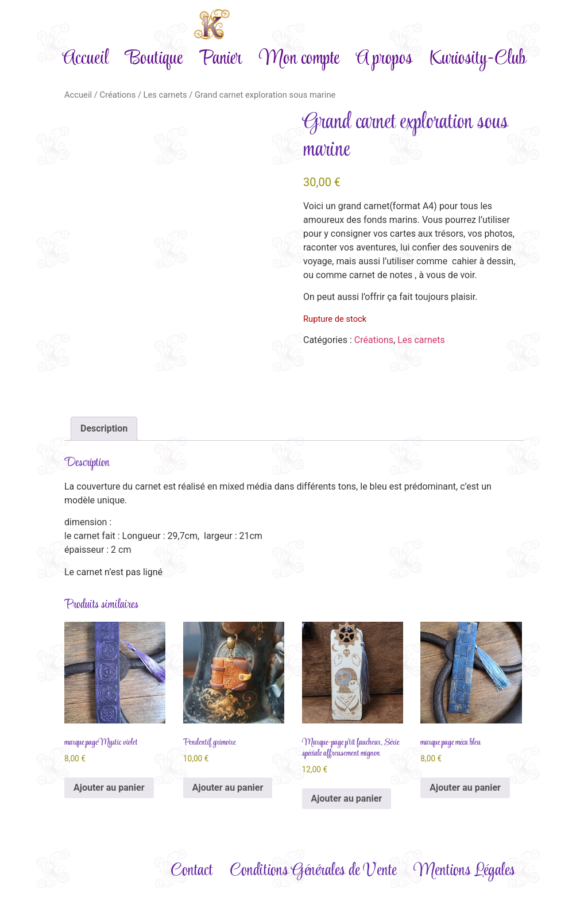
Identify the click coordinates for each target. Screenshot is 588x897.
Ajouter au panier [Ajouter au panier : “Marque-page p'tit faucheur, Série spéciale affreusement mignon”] (347, 798)
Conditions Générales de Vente (313, 871)
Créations (117, 95)
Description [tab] (104, 428)
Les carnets (165, 95)
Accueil (86, 59)
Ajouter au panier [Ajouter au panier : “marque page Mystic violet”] (109, 788)
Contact (192, 871)
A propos (384, 59)
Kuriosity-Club (478, 59)
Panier (220, 59)
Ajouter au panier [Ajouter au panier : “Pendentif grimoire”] (228, 788)
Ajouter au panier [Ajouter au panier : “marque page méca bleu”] (465, 788)
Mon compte (299, 59)
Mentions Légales (464, 871)
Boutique (154, 59)
